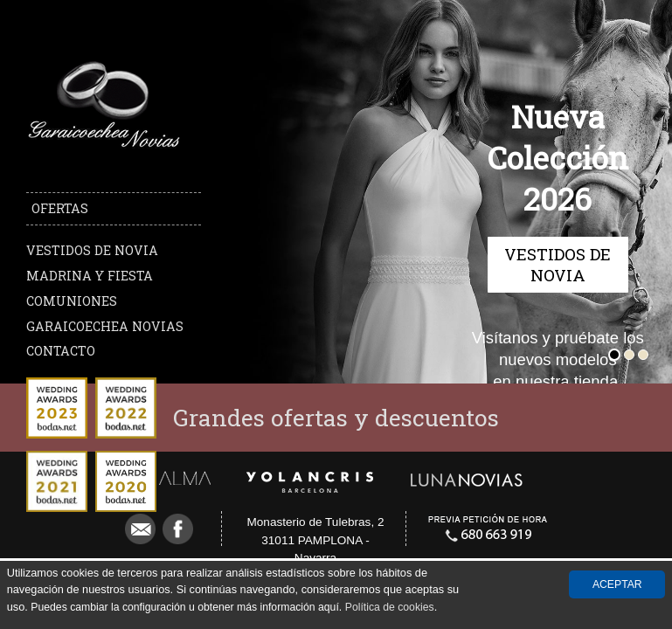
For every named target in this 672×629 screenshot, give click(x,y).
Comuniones (72, 301)
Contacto (61, 351)
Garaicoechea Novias (105, 326)
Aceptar (617, 584)
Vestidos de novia (92, 250)
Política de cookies (390, 607)
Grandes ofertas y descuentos (336, 417)
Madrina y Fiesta (90, 276)
